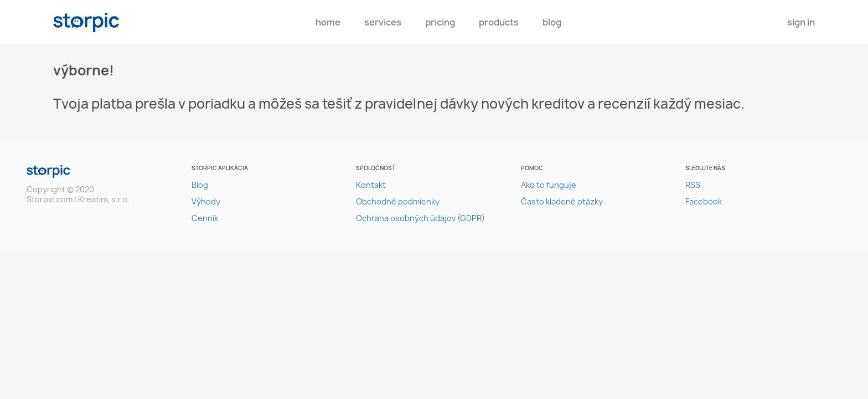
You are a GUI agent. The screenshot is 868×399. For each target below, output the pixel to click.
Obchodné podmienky (398, 201)
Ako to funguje (549, 185)
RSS (693, 185)
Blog (552, 22)
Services (383, 22)
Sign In (801, 22)
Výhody (206, 201)
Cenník (205, 218)
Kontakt (371, 185)
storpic (86, 22)
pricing (440, 22)
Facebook (704, 201)
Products (499, 22)
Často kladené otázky (562, 201)
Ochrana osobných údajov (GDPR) (420, 218)
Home (328, 22)
